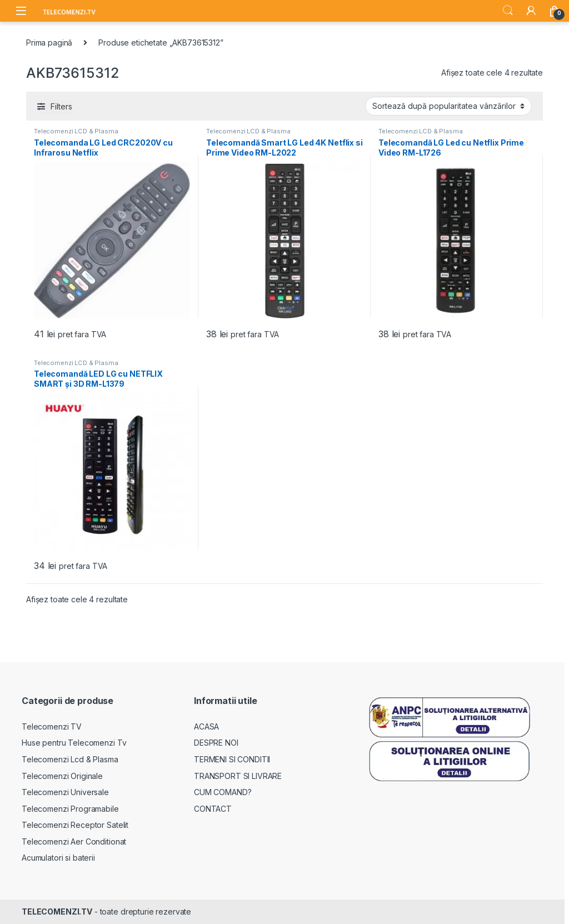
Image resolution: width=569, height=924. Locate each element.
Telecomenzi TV (52, 726)
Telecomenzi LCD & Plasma (76, 131)
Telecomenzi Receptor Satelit (75, 825)
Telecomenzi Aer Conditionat (74, 841)
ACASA (206, 726)
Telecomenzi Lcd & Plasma (70, 759)
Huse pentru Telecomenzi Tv (74, 743)
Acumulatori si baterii (58, 858)
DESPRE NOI (216, 743)
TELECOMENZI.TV (57, 911)
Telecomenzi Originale (62, 776)
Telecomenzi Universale (65, 792)
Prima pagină (49, 43)
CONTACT (213, 809)
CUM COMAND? (223, 792)
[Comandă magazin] (448, 106)
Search (508, 11)
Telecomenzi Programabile (70, 809)
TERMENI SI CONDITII (232, 759)
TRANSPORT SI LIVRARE (238, 776)
